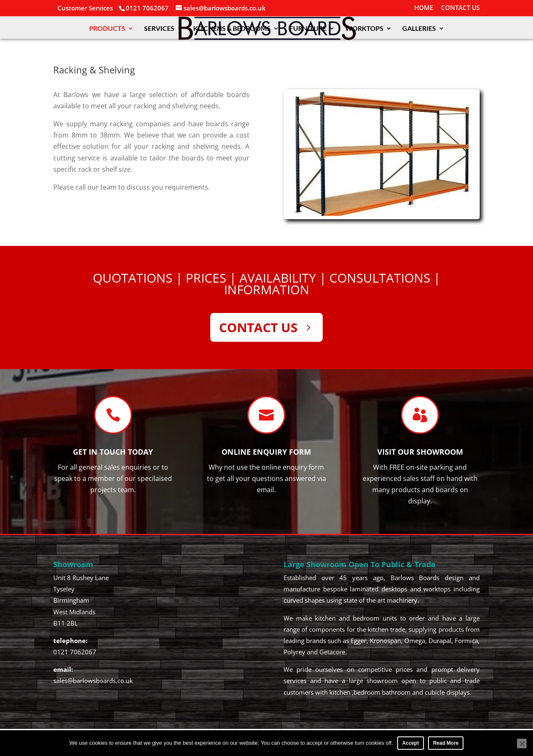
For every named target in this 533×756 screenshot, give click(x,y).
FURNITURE (308, 29)
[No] (522, 743)
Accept (411, 743)
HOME (424, 8)
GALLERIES (419, 29)
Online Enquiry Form (266, 452)
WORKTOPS (364, 29)
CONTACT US (460, 8)
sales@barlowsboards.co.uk (93, 681)
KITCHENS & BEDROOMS (232, 29)
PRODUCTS (107, 29)
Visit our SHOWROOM (420, 452)
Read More (446, 743)
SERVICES (159, 29)
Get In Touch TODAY (113, 452)
